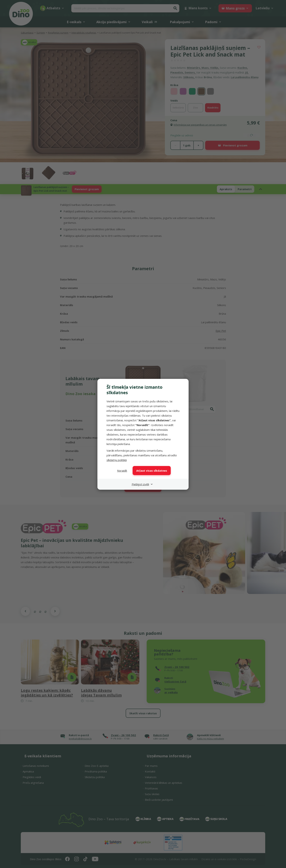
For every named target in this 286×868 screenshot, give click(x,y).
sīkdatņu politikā (117, 460)
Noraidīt (122, 471)
